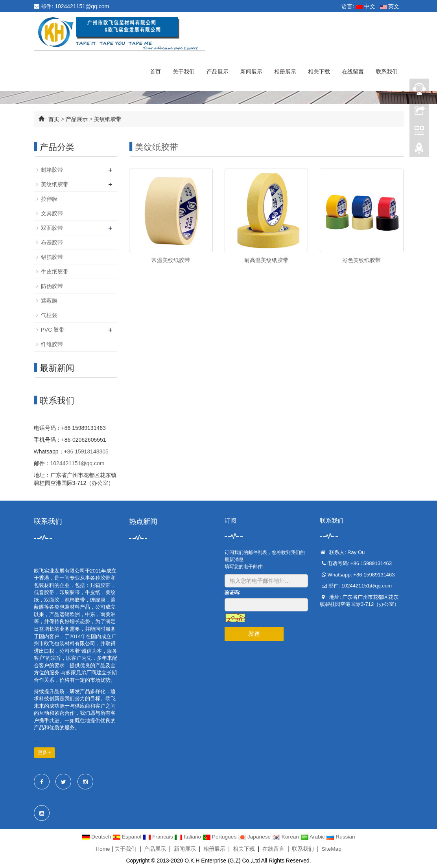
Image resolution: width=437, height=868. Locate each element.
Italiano (188, 837)
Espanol (126, 837)
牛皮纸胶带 (55, 272)
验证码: (232, 593)
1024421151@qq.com (77, 463)
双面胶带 (52, 228)
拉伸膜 (49, 199)
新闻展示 (251, 72)
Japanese (256, 837)
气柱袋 (49, 315)
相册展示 (285, 72)
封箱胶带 (52, 170)
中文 (365, 6)
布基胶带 (52, 242)
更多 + (44, 752)
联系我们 (387, 72)
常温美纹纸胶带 (171, 260)
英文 (390, 6)
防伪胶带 (52, 286)
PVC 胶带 (53, 330)
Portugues (220, 837)
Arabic (315, 837)
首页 (155, 72)
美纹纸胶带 (108, 119)
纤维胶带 (52, 344)
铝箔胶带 (52, 257)
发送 (254, 634)
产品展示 (218, 72)
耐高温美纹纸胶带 (266, 260)
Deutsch (95, 837)
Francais (158, 837)
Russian (343, 837)
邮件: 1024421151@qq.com (72, 6)
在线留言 (353, 72)
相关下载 (319, 72)
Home (102, 848)
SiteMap (331, 848)
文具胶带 (52, 213)
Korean (287, 837)
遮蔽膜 (49, 301)
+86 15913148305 (86, 451)
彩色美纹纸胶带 (361, 260)
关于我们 (184, 72)
